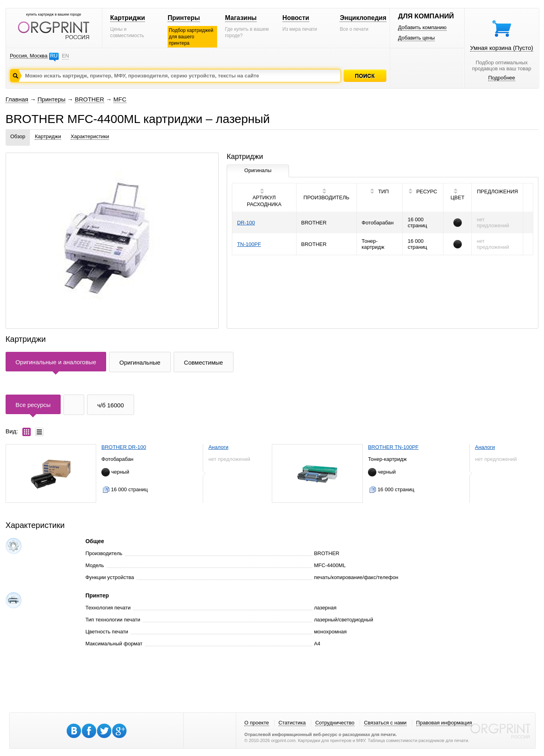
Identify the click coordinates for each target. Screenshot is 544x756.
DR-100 (246, 223)
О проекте (256, 723)
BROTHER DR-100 (124, 447)
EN (65, 56)
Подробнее (501, 78)
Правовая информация (444, 723)
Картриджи (128, 18)
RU (54, 56)
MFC (120, 99)
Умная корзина (502, 48)
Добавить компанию (422, 27)
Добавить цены (416, 38)
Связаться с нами (385, 723)
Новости (296, 18)
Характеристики (90, 136)
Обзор (18, 136)
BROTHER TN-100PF (393, 447)
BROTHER (89, 99)
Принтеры (184, 18)
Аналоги (218, 447)
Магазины (241, 18)
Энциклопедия (363, 18)
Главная (17, 99)
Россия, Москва (29, 56)
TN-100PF (249, 244)
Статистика (292, 723)
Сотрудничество (335, 723)
